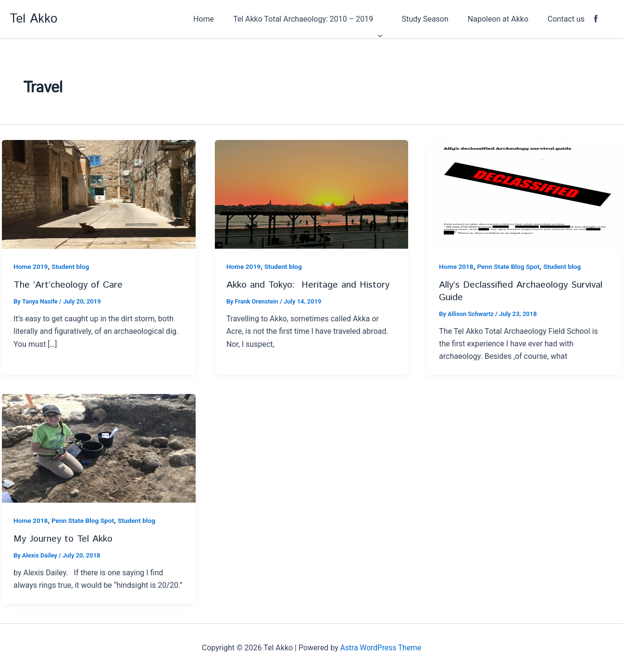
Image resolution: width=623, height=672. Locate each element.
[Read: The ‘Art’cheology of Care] (99, 194)
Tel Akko (33, 19)
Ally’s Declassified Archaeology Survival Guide (522, 291)
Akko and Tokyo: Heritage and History (310, 285)
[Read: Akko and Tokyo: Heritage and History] (312, 194)
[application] (395, 19)
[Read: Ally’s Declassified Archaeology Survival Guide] (524, 194)
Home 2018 (456, 266)
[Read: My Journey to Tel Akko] (99, 447)
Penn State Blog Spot (510, 266)
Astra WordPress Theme (381, 648)
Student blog (72, 266)
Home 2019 (31, 266)
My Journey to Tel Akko (65, 538)
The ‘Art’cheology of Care (69, 285)
